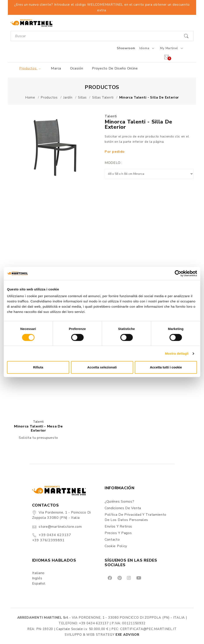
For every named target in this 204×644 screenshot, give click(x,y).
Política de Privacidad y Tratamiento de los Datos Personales (136, 517)
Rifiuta (38, 367)
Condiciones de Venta (123, 508)
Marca (56, 68)
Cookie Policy (116, 546)
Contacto (112, 540)
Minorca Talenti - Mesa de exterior (38, 428)
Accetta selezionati (102, 367)
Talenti (111, 116)
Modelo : (113, 163)
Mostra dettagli (177, 353)
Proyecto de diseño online (115, 68)
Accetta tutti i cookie (166, 367)
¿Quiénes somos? (119, 502)
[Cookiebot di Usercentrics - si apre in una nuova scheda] (178, 273)
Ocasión (77, 68)
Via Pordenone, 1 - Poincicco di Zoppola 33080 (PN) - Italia (61, 515)
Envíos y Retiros (118, 526)
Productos (31, 68)
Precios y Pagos (118, 533)
